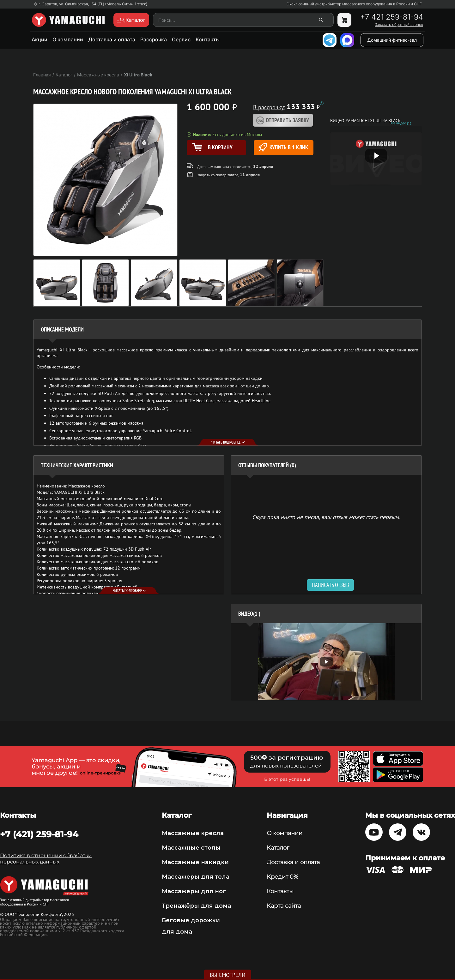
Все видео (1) (400, 123)
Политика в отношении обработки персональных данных (46, 859)
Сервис (181, 39)
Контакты (208, 39)
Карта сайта (284, 906)
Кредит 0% (282, 877)
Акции (39, 39)
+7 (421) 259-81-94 (39, 834)
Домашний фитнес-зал (392, 40)
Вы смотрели (228, 975)
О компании (68, 39)
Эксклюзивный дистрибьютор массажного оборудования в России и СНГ (354, 4)
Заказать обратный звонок (399, 25)
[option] (326, 662)
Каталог (278, 848)
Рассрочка (154, 39)
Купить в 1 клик (283, 147)
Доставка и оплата (112, 39)
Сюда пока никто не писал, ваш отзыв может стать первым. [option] (326, 517)
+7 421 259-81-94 (392, 17)
